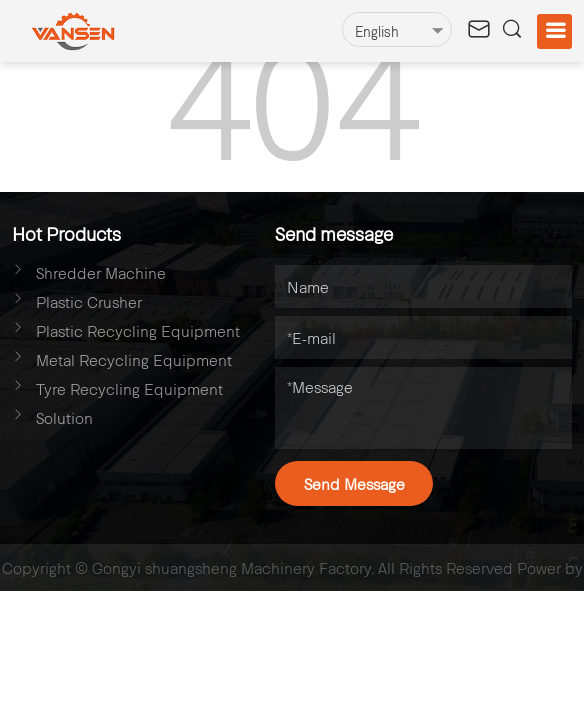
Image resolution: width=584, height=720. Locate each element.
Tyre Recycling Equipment (129, 388)
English (377, 31)
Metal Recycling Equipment (134, 359)
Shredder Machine (101, 272)
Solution (64, 417)
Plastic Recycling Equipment (138, 330)
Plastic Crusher (89, 301)
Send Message (354, 483)
